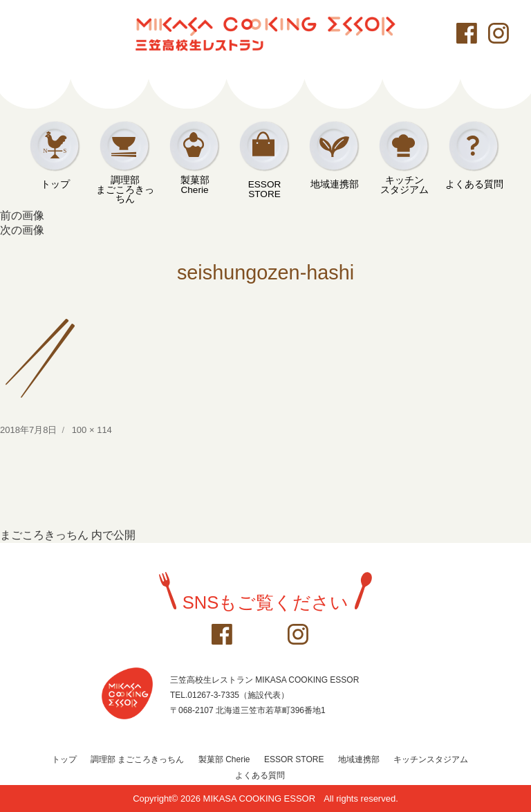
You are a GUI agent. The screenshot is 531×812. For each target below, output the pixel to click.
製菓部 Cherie (224, 759)
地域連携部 (335, 184)
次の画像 (22, 230)
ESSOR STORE (265, 187)
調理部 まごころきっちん (137, 759)
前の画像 (22, 215)
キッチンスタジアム (404, 185)
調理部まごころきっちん (125, 185)
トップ (55, 184)
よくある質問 (474, 184)
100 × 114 (92, 430)
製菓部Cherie (195, 185)
